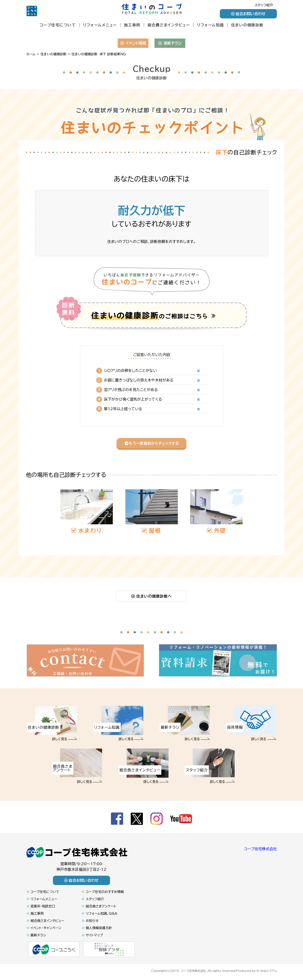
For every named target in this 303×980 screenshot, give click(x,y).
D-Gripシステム (267, 970)
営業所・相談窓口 (43, 906)
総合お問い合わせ (248, 14)
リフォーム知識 (210, 25)
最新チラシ (170, 43)
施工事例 (132, 25)
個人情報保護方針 (99, 928)
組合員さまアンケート (101, 906)
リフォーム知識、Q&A (102, 913)
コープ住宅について (58, 25)
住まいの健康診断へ (152, 596)
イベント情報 (133, 43)
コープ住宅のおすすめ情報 (105, 892)
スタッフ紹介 (264, 5)
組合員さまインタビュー (169, 25)
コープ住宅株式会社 (260, 849)
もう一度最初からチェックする (152, 443)
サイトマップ (94, 935)
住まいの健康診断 (247, 25)
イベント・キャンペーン (46, 928)
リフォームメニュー (100, 25)
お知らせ (92, 921)
